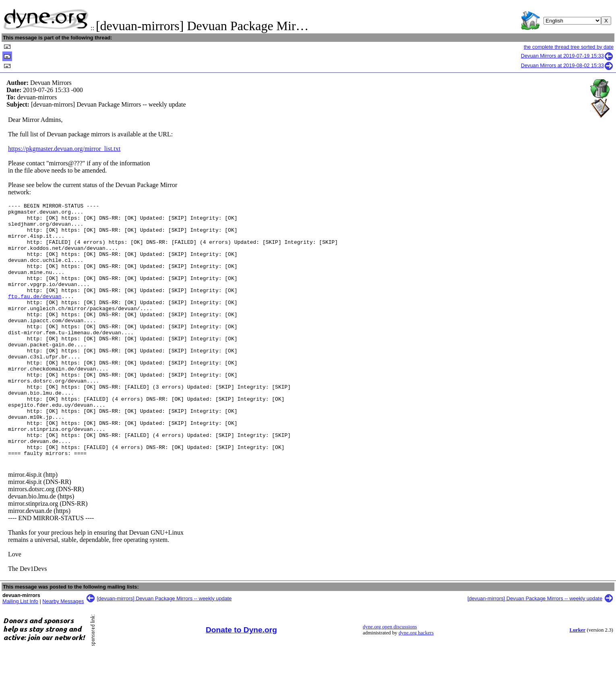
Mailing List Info (20, 652)
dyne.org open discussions (390, 677)
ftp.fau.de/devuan (35, 315)
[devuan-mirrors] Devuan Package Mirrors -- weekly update (164, 649)
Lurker (577, 681)
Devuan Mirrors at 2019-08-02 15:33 (567, 65)
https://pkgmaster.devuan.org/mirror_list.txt (64, 149)
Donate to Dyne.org (241, 680)
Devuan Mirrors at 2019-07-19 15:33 (567, 56)
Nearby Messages (63, 652)
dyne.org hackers (416, 684)
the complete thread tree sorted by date (569, 47)
